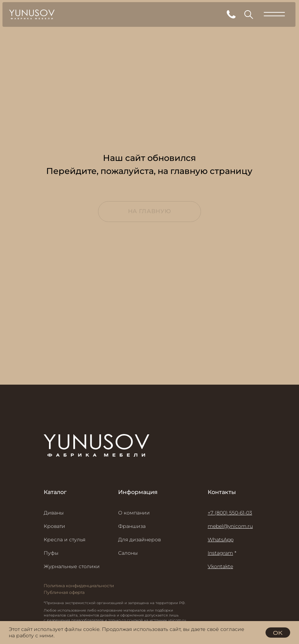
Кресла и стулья (65, 540)
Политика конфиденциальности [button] (79, 586)
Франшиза (132, 526)
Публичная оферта (64, 592)
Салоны (128, 553)
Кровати (54, 526)
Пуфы (51, 553)
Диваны (54, 513)
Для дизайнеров (139, 540)
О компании (134, 513)
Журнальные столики (72, 566)
